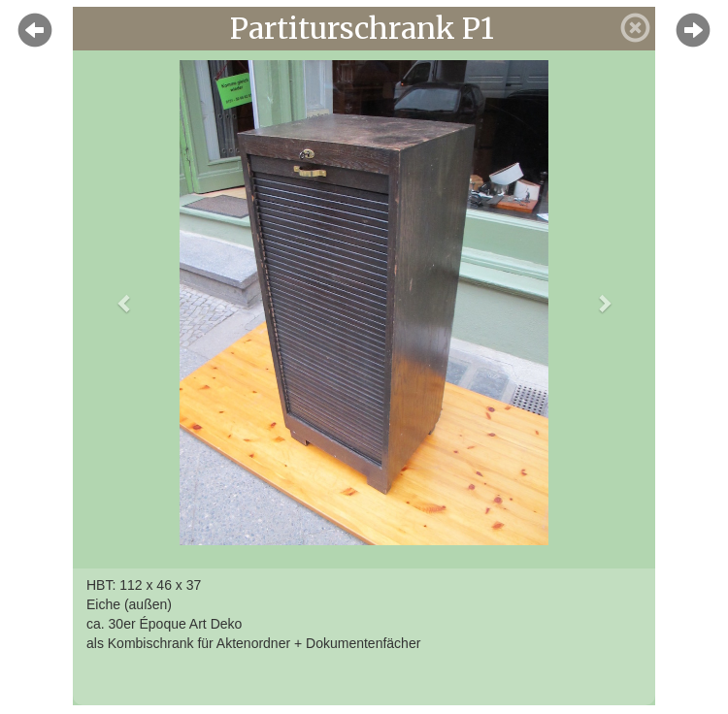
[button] (125, 303)
